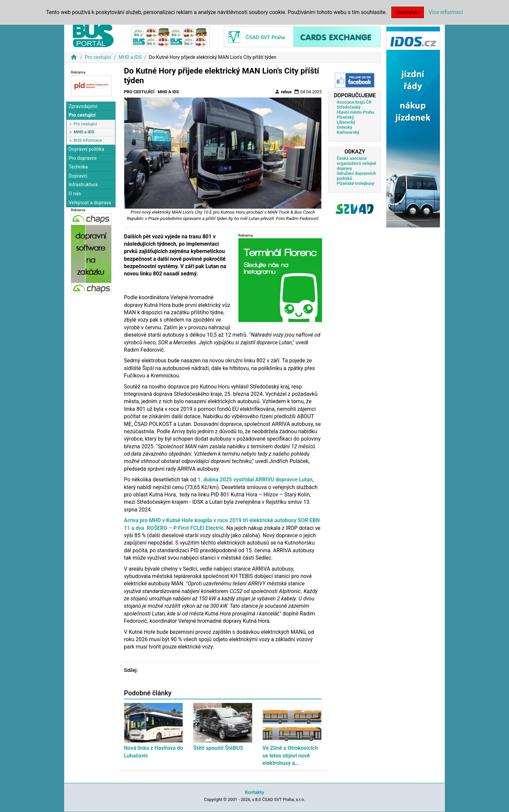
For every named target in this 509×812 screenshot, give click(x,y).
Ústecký (344, 127)
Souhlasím (408, 12)
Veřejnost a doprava (90, 203)
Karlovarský (348, 132)
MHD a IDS (130, 57)
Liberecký (346, 122)
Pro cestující (98, 57)
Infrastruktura (83, 185)
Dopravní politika (86, 149)
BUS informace (88, 140)
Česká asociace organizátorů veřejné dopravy (356, 163)
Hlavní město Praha (355, 112)
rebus (283, 92)
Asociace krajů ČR (354, 102)
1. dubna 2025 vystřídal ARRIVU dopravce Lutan (255, 480)
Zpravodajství (83, 106)
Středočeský (349, 107)
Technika (78, 167)
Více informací (446, 12)
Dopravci (78, 176)
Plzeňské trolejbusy (355, 183)
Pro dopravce (82, 158)
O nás (75, 194)
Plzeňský (345, 117)
